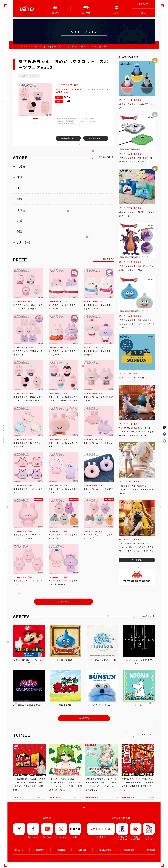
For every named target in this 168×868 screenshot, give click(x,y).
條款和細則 (129, 850)
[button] (35, 118)
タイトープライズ (33, 47)
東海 (20, 210)
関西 (20, 232)
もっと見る (64, 602)
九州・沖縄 (24, 242)
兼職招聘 (82, 850)
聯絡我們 (151, 850)
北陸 (20, 221)
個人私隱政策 (105, 850)
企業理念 (40, 850)
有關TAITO (143, 4)
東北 (20, 177)
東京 (20, 188)
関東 (20, 199)
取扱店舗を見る (68, 138)
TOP (16, 47)
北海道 (21, 166)
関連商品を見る (96, 138)
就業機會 (61, 850)
